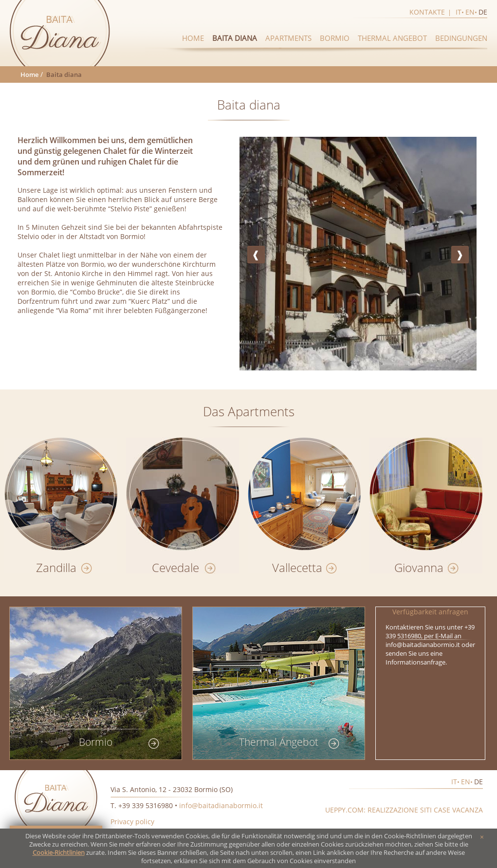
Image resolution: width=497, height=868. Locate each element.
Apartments (288, 38)
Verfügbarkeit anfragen (430, 612)
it (459, 12)
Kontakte (427, 12)
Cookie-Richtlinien (59, 853)
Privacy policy (132, 822)
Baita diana (235, 38)
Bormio (335, 38)
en (470, 12)
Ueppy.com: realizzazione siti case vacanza (404, 810)
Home (193, 38)
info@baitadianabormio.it (221, 805)
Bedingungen (461, 38)
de (483, 12)
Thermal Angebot (392, 38)
